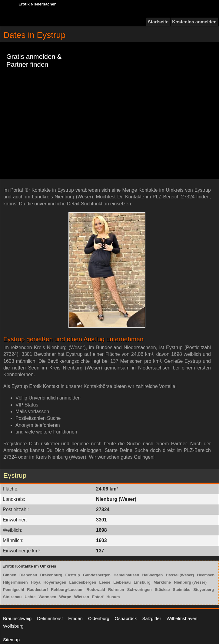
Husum (113, 597)
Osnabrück (126, 618)
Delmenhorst (50, 618)
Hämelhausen (126, 575)
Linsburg (142, 582)
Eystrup (73, 575)
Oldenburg (99, 618)
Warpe (65, 597)
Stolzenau (12, 597)
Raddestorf (37, 590)
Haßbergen (153, 575)
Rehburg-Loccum (67, 590)
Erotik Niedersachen (38, 4)
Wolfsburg (13, 626)
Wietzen (82, 597)
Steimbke (182, 590)
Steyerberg (204, 590)
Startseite (158, 22)
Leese (105, 582)
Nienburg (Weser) (190, 582)
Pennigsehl (13, 590)
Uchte (30, 597)
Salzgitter (152, 618)
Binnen (10, 575)
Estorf (98, 597)
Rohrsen (116, 590)
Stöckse (162, 590)
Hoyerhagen (55, 582)
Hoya (36, 582)
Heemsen (206, 575)
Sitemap (11, 640)
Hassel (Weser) (180, 575)
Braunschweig (17, 618)
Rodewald (96, 590)
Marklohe (162, 582)
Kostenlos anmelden (194, 22)
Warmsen (48, 597)
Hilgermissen (15, 582)
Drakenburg (51, 575)
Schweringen (139, 590)
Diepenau (28, 575)
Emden (75, 618)
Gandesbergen (97, 575)
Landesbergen (83, 582)
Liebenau (122, 582)
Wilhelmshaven (182, 618)
